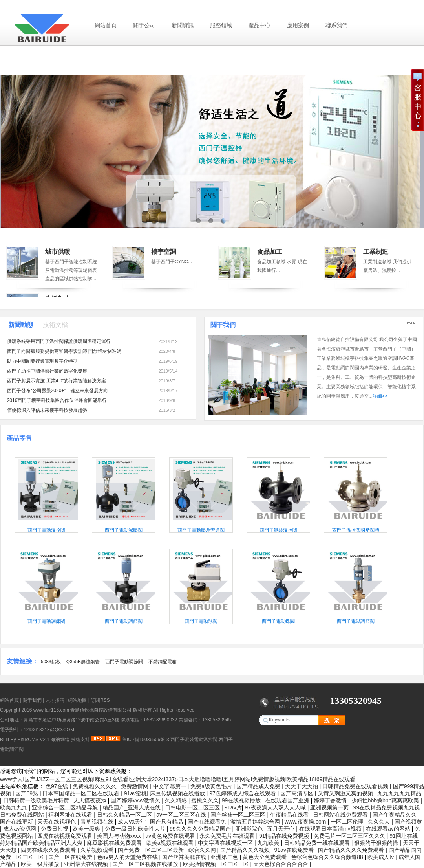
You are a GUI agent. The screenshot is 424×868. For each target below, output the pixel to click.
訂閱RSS (100, 700)
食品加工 (270, 252)
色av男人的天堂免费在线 (128, 857)
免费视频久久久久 (95, 786)
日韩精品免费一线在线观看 (318, 843)
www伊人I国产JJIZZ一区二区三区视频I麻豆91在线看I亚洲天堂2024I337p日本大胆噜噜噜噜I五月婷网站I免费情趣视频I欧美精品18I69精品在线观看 (178, 779)
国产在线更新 (17, 822)
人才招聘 (55, 700)
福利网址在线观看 (71, 815)
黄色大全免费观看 (265, 857)
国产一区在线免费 (71, 857)
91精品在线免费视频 (285, 836)
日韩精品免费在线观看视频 (356, 786)
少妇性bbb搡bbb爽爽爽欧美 (386, 800)
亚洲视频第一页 (330, 807)
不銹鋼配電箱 (163, 662)
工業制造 (376, 252)
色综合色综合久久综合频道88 (328, 857)
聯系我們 (336, 25)
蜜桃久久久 (205, 800)
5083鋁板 (51, 662)
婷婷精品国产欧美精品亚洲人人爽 (42, 843)
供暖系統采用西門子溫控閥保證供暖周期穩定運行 (59, 341)
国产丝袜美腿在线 (185, 857)
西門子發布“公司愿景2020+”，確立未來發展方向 (58, 391)
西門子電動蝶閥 (278, 621)
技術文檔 (55, 325)
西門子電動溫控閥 (46, 530)
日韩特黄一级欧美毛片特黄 (37, 800)
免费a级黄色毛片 (212, 786)
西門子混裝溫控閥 (278, 530)
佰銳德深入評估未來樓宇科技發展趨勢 (47, 410)
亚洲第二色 (225, 857)
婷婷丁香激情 (331, 800)
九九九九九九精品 (399, 793)
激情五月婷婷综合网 (256, 822)
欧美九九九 (15, 807)
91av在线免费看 (295, 850)
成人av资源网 (21, 829)
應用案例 (298, 25)
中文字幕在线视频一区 (226, 843)
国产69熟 (27, 793)
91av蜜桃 (135, 793)
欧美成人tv (381, 857)
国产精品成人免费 (259, 786)
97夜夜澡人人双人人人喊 (276, 807)
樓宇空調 (164, 252)
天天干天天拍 (302, 786)
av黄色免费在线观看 (171, 836)
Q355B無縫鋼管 (83, 662)
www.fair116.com (51, 710)
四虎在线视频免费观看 (66, 836)
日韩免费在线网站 (23, 815)
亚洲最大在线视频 (87, 864)
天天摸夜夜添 (91, 800)
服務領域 (221, 25)
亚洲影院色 (250, 829)
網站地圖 (77, 700)
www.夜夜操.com (306, 822)
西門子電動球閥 (201, 621)
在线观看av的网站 (389, 829)
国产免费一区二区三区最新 (152, 850)
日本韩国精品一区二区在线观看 (82, 793)
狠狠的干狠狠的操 (377, 843)
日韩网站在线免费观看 (341, 815)
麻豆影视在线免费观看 (115, 843)
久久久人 (380, 822)
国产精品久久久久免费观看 (352, 850)
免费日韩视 (55, 829)
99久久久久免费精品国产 (201, 829)
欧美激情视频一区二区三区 (217, 864)
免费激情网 (135, 786)
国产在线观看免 (208, 822)
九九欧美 (269, 843)
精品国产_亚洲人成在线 (132, 807)
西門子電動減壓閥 (124, 530)
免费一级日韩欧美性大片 (136, 829)
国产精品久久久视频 (246, 850)
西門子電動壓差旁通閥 (201, 530)
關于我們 (223, 325)
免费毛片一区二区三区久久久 (350, 836)
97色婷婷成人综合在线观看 (243, 793)
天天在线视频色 (57, 822)
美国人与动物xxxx (120, 836)
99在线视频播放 (242, 800)
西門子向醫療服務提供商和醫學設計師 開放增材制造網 (64, 351)
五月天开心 (281, 829)
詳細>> (380, 396)
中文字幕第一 (170, 786)
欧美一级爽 (87, 829)
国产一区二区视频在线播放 (146, 864)
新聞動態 (21, 325)
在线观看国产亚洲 (288, 800)
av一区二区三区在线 (182, 815)
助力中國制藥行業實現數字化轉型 (42, 361)
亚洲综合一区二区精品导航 (66, 807)
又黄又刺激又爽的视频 (346, 793)
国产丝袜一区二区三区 (239, 815)
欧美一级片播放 (41, 864)
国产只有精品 (167, 822)
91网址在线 (404, 836)
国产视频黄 (408, 822)
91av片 (233, 807)
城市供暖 (58, 252)
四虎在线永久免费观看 (49, 850)
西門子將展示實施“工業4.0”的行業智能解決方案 (57, 381)
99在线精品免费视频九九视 (387, 807)
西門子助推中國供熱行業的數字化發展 (47, 371)
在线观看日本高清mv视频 (331, 829)
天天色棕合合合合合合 (281, 864)
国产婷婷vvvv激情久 (136, 800)
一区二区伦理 (348, 822)
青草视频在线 (98, 822)
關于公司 (144, 25)
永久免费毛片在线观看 (228, 836)
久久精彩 (177, 800)
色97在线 (58, 786)
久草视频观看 (98, 850)
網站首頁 (106, 25)
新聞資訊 (183, 25)
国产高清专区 (298, 793)
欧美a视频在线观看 (171, 843)
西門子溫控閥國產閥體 (356, 530)
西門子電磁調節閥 (356, 621)
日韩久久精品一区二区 (125, 815)
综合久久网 (203, 850)
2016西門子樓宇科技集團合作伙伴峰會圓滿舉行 (57, 400)
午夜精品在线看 (290, 815)
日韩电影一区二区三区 (193, 807)
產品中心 (260, 25)
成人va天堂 (132, 822)
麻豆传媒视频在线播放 (178, 793)
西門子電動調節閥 (46, 621)
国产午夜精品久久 (395, 815)
